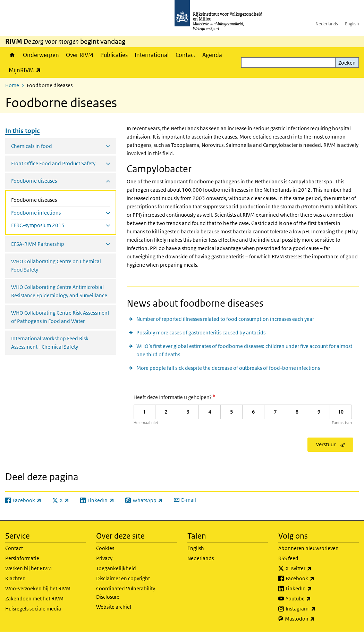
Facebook (315, 579)
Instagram (316, 609)
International (152, 55)
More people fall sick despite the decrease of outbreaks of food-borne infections (228, 368)
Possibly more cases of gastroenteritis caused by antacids (201, 332)
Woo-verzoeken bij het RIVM (38, 588)
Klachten (15, 578)
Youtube (314, 599)
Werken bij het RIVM (28, 568)
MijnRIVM (27, 70)
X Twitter (314, 568)
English (352, 24)
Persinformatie (22, 558)
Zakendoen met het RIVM (34, 598)
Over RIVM (80, 55)
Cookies (105, 548)
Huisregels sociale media (33, 609)
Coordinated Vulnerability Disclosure (126, 593)
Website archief (114, 607)
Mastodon (315, 619)
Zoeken (347, 63)
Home (12, 55)
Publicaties (114, 55)
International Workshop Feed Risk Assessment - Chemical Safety (50, 343)
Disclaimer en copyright (123, 578)
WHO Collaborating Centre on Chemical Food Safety (56, 265)
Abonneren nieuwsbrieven (308, 548)
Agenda (212, 55)
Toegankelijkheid (116, 568)
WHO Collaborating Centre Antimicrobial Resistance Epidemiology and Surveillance (59, 291)
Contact (185, 55)
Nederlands (327, 24)
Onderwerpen (41, 55)
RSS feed (288, 558)
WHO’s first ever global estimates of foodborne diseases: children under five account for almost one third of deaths (244, 350)
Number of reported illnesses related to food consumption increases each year (225, 319)
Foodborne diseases (52, 199)
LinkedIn (314, 589)
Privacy (104, 558)
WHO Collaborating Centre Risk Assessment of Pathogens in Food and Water (60, 317)
